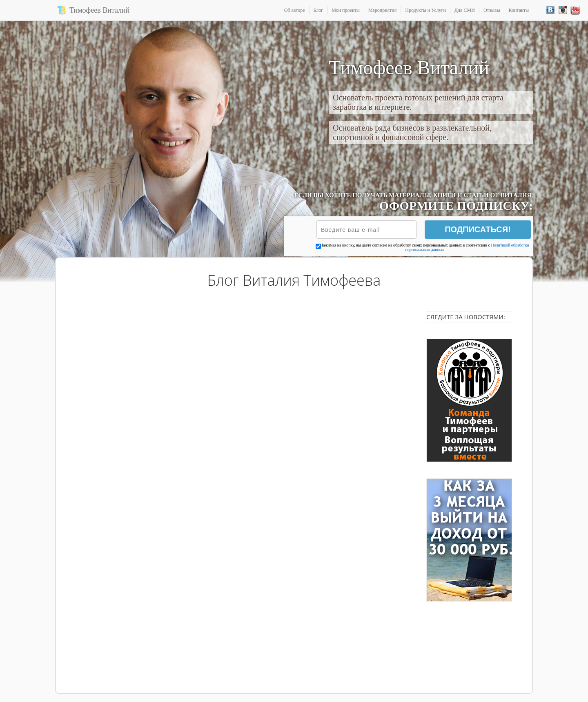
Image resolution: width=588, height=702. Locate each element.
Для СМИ (465, 10)
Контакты (519, 10)
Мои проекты (346, 10)
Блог (318, 10)
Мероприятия (382, 10)
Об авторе (295, 10)
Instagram (563, 10)
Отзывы (492, 10)
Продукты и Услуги (425, 10)
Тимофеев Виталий (99, 10)
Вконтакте (550, 10)
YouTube (575, 10)
